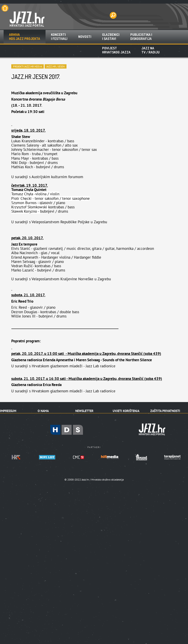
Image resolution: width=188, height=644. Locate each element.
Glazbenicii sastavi (111, 37)
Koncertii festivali (59, 37)
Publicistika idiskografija (141, 37)
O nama (43, 411)
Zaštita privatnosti (165, 411)
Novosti (85, 37)
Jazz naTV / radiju (150, 50)
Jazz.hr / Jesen (56, 66)
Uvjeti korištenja (126, 411)
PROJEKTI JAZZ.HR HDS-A (28, 66)
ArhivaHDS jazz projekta (25, 37)
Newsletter (84, 411)
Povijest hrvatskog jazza (116, 50)
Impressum (8, 411)
